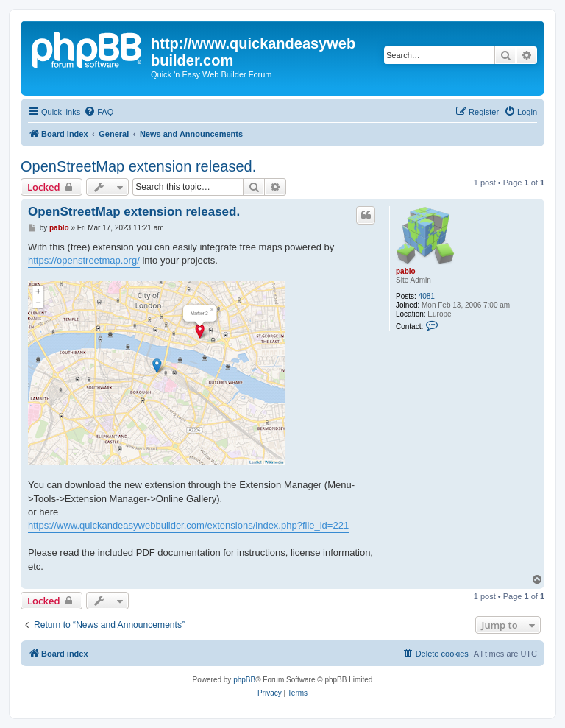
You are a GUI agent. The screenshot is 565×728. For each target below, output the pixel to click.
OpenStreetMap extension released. (138, 166)
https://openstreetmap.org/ (84, 260)
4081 (427, 296)
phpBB (244, 680)
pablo (406, 271)
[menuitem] (99, 112)
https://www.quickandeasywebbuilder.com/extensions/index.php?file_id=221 (188, 525)
